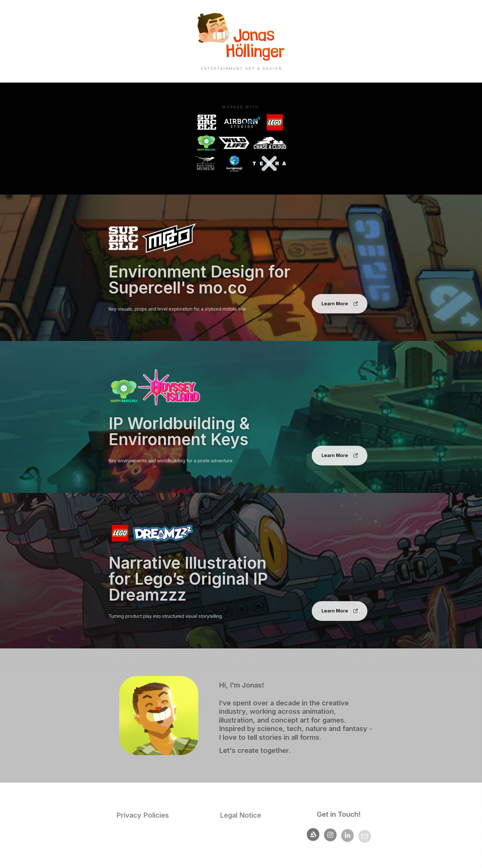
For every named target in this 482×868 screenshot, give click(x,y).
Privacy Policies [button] (141, 815)
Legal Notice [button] (239, 815)
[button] (338, 304)
